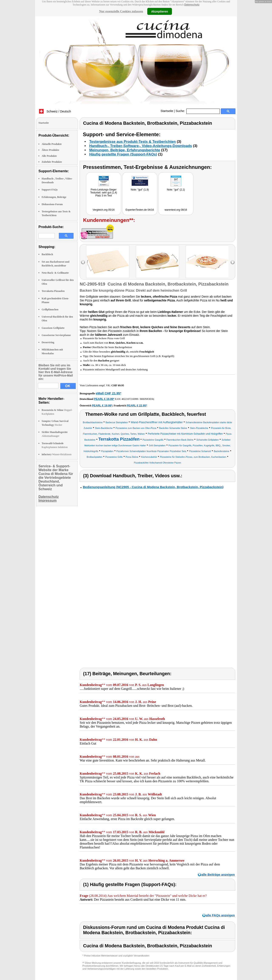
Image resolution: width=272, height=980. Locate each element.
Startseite (167, 111)
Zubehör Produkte (52, 162)
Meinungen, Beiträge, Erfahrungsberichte (125, 150)
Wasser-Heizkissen (57, 454)
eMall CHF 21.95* (108, 393)
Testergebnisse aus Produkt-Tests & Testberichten (132, 142)
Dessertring (48, 342)
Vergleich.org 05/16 (104, 210)
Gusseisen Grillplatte (53, 328)
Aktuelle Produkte (52, 144)
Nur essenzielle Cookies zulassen (121, 11)
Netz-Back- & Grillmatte (55, 273)
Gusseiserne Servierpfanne (56, 335)
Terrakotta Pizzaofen (53, 291)
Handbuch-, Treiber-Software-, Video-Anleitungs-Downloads (141, 146)
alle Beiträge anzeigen (218, 874)
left (83, 262)
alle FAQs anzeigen (220, 915)
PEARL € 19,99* (104, 399)
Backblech (47, 254)
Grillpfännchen (50, 309)
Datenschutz (192, 5)
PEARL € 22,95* (137, 405)
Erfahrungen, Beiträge (54, 197)
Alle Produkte (49, 156)
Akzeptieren (159, 11)
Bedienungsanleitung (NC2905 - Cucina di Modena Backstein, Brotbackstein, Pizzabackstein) (153, 487)
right (233, 262)
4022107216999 (130, 399)
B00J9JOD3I (147, 399)
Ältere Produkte (50, 150)
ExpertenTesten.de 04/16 (140, 210)
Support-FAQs (50, 190)
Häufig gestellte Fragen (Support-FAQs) (123, 154)
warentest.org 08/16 (176, 210)
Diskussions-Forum (52, 204)
